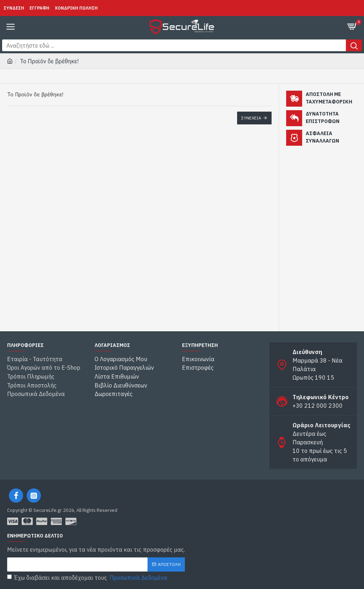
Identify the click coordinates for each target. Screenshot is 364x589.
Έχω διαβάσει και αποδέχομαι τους (88, 578)
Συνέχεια (251, 118)
